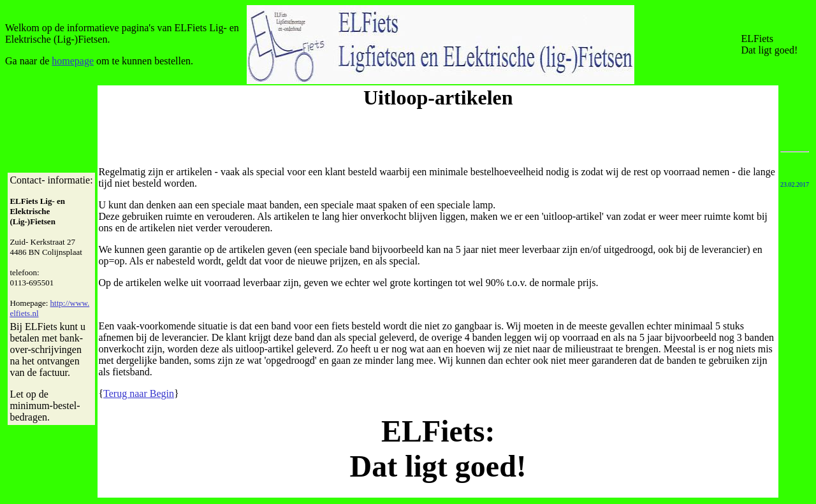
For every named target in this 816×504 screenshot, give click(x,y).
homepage (73, 61)
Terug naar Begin (139, 393)
